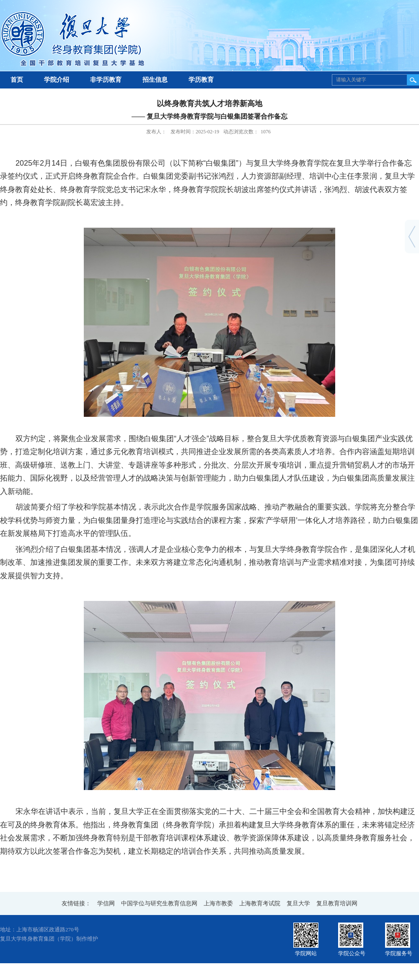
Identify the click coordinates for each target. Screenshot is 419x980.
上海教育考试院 (260, 903)
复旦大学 (298, 903)
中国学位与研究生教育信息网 (159, 903)
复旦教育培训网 (337, 903)
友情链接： (76, 903)
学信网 (106, 903)
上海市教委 (218, 903)
